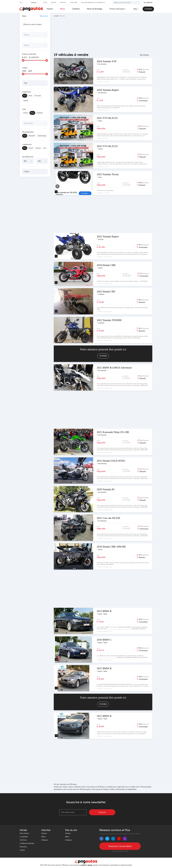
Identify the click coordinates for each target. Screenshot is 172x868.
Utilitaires (76, 9)
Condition (26, 92)
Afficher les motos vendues (32, 24)
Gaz (45, 148)
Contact (63, 3)
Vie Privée (23, 840)
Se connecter (148, 2)
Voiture (26, 113)
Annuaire (74, 3)
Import (26, 101)
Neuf (30, 96)
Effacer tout (44, 16)
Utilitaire (40, 113)
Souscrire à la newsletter (120, 846)
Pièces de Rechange (95, 9)
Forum (54, 3)
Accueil (56, 16)
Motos (63, 9)
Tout (25, 96)
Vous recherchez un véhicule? (93, 3)
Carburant (27, 144)
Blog (45, 3)
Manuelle (32, 136)
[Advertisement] (35, 215)
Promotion (23, 847)
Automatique (42, 136)
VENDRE (148, 9)
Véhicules (62, 16)
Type (24, 109)
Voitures (50, 9)
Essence (38, 148)
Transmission (28, 132)
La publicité (24, 837)
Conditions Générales (27, 843)
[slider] (23, 60)
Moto (32, 113)
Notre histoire (24, 833)
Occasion (38, 96)
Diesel (31, 148)
